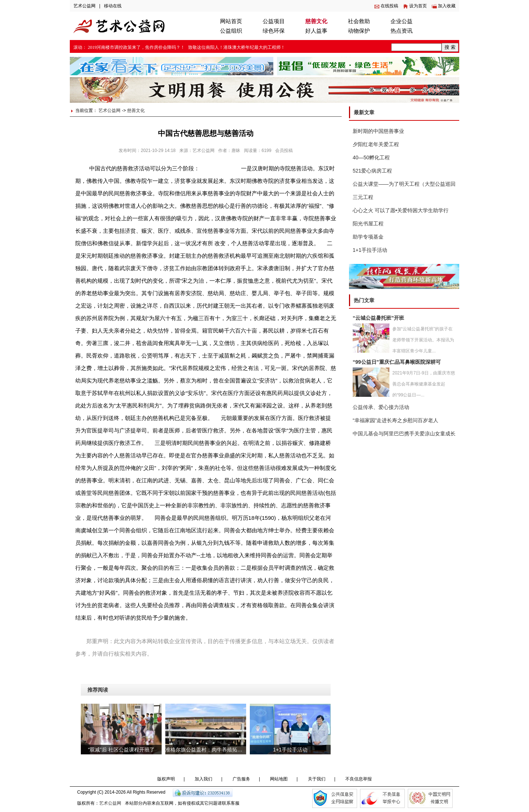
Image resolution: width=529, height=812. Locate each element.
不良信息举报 (359, 779)
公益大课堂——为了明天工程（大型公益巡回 (404, 184)
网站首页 (231, 21)
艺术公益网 (84, 6)
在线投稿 (389, 6)
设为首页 (418, 6)
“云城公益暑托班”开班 (378, 318)
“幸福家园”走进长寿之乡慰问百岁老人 (395, 420)
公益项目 (274, 21)
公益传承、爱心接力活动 (381, 407)
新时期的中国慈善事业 (378, 131)
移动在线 (113, 6)
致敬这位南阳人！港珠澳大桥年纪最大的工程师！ (237, 47)
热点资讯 (402, 31)
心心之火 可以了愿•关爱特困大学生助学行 (401, 210)
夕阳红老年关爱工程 (376, 144)
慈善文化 (316, 21)
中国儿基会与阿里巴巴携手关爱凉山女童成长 (404, 434)
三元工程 (363, 197)
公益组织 (231, 31)
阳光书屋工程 (368, 224)
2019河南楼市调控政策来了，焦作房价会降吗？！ (136, 47)
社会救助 (359, 21)
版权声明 (166, 779)
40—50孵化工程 (371, 157)
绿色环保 (274, 31)
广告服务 (241, 779)
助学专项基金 (368, 237)
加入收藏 (447, 6)
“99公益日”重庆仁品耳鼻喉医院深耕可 (397, 362)
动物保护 (359, 31)
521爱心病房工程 (372, 171)
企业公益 (402, 21)
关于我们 (317, 779)
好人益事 (316, 31)
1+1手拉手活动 (370, 250)
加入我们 (204, 779)
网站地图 (279, 779)
